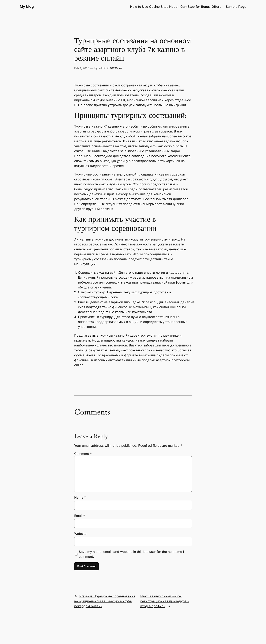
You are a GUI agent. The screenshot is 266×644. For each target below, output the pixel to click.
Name (80, 497)
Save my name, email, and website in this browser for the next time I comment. (131, 554)
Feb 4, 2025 (82, 68)
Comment (83, 454)
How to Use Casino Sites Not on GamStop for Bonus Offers (176, 7)
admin (102, 68)
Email (80, 516)
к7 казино (111, 126)
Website (80, 534)
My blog (27, 6)
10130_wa (116, 68)
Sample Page (236, 7)
